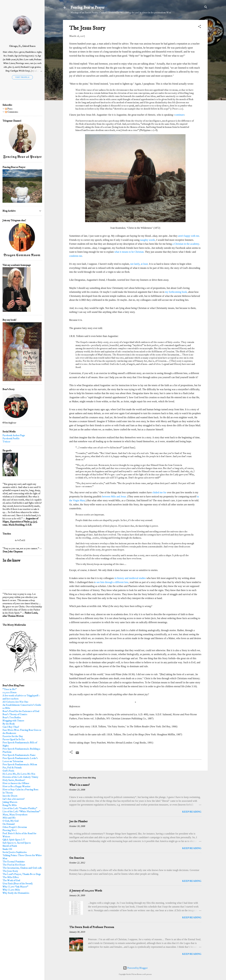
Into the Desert (10, 796)
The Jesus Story (10, 871)
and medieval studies (135, 578)
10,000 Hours (9, 692)
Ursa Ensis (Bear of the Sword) (17, 884)
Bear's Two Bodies (12, 717)
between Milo (109, 497)
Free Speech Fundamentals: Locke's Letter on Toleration (20, 760)
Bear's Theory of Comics (15, 714)
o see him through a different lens (112, 582)
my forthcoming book (176, 292)
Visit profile (22, 77)
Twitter (6, 442)
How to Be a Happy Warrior (16, 786)
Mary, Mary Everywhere (15, 815)
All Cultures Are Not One (15, 702)
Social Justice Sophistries (15, 852)
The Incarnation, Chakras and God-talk (22, 868)
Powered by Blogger (135, 968)
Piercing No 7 (9, 830)
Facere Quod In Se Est (14, 739)
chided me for (159, 492)
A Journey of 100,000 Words (86, 891)
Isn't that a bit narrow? (13, 799)
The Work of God (11, 880)
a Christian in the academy (186, 244)
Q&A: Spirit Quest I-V (14, 840)
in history (119, 578)
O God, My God (11, 821)
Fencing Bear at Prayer (87, 8)
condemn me (76, 256)
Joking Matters (10, 802)
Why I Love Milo (11, 890)
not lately (135, 264)
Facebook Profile (11, 438)
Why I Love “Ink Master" (15, 887)
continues (179, 115)
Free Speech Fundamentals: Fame (19, 755)
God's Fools (8, 771)
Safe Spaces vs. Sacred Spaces (17, 843)
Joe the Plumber (78, 821)
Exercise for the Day (13, 736)
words (152, 240)
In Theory (8, 793)
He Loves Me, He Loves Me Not (19, 774)
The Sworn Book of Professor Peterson (92, 927)
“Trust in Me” (10, 689)
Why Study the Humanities (16, 893)
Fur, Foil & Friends (12, 768)
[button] (199, 27)
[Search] (206, 7)
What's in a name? (79, 785)
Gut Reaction (77, 858)
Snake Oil (7, 849)
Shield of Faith (10, 846)
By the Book (9, 724)
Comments (12, 112)
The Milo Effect (11, 877)
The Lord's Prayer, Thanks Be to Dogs (22, 874)
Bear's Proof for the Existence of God (21, 711)
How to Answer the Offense (16, 783)
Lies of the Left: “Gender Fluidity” (20, 808)
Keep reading (192, 812)
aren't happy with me (189, 236)
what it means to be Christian (129, 252)
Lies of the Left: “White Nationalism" (21, 811)
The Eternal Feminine (14, 862)
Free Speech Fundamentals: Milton (20, 764)
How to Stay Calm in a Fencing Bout (20, 790)
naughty (145, 240)
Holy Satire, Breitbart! (14, 780)
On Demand (9, 824)
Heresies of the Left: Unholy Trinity (20, 777)
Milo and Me (9, 818)
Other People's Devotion (15, 827)
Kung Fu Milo (10, 805)
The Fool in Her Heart (14, 865)
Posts (9, 109)
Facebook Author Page (14, 435)
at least (144, 264)
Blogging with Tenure (13, 721)
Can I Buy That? (11, 727)
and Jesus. (122, 497)
